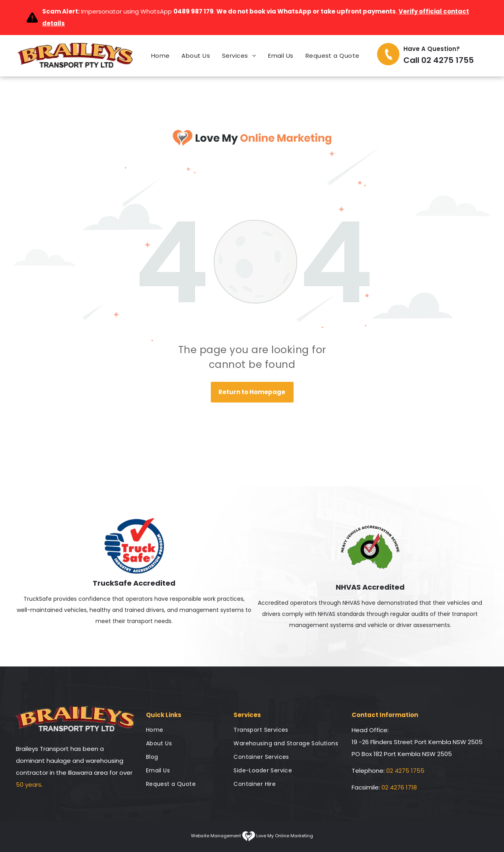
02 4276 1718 (399, 787)
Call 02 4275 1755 (439, 60)
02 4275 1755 (405, 771)
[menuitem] (161, 56)
